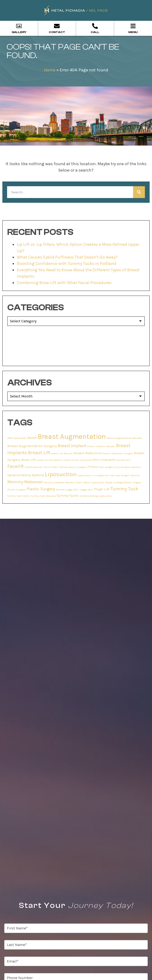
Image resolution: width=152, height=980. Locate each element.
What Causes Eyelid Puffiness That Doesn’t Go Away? (67, 257)
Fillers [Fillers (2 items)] (93, 467)
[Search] (139, 192)
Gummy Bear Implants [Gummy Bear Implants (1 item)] (128, 467)
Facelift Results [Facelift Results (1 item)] (34, 467)
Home (50, 70)
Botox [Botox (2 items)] (32, 438)
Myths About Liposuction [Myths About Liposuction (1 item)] (90, 482)
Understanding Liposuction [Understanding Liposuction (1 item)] (96, 496)
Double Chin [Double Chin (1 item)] (124, 460)
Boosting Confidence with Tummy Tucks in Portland (67, 263)
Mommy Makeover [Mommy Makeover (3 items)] (25, 482)
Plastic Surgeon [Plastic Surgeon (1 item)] (16, 490)
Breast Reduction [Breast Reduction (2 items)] (88, 453)
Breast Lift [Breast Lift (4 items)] (39, 453)
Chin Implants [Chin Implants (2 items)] (104, 460)
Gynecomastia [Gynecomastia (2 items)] (19, 475)
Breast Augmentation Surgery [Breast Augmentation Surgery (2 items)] (32, 446)
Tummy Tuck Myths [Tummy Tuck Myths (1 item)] (19, 496)
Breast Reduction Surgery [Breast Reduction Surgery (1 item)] (118, 453)
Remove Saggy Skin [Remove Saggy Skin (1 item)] (67, 490)
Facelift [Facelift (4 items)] (16, 466)
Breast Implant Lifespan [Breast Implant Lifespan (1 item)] (101, 446)
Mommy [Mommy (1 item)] (135, 475)
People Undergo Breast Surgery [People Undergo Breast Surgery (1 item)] (123, 482)
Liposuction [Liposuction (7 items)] (61, 474)
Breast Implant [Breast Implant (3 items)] (72, 446)
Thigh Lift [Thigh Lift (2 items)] (102, 489)
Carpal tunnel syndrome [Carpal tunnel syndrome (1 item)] (77, 460)
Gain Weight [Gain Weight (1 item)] (106, 467)
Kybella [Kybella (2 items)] (38, 475)
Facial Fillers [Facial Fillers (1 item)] (51, 467)
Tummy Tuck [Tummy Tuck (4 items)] (124, 489)
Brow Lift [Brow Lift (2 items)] (29, 460)
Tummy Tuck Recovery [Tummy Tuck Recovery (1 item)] (43, 496)
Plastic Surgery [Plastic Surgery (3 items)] (41, 489)
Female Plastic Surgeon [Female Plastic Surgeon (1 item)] (73, 467)
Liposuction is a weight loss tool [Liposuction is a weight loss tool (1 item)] (96, 475)
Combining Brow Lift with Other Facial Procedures (64, 283)
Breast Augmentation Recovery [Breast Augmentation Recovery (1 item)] (124, 438)
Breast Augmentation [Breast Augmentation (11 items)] (72, 436)
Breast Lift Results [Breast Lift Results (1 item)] (62, 453)
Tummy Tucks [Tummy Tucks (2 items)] (68, 496)
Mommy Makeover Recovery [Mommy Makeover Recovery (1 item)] (59, 482)
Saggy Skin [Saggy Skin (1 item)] (86, 490)
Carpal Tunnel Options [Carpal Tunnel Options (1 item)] (49, 460)
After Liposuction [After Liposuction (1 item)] (17, 438)
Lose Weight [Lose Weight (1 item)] (122, 475)
